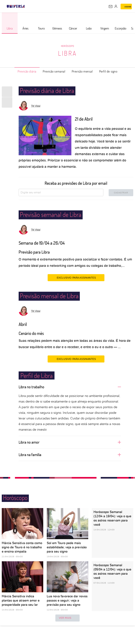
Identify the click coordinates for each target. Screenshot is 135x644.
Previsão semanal (54, 71)
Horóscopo (67, 46)
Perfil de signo (108, 71)
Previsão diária (27, 71)
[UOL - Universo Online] (27, 6)
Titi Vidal (36, 106)
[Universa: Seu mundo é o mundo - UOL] (16, 6)
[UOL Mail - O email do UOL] (111, 6)
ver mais (67, 618)
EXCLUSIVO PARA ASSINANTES (76, 277)
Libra (67, 53)
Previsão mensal (82, 71)
